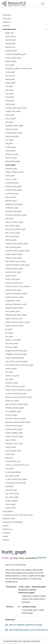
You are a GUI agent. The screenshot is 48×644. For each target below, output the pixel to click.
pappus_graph (11, 197)
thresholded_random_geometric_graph (19, 365)
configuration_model (13, 301)
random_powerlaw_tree (14, 283)
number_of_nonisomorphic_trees (17, 465)
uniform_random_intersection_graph (18, 390)
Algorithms (7, 22)
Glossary (6, 540)
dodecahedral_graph (13, 161)
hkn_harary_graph (12, 497)
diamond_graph (11, 158)
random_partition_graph (14, 433)
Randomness (8, 529)
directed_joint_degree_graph (16, 483)
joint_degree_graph (12, 476)
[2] (16, 582)
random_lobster (11, 276)
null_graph (9, 86)
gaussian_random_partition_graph (18, 422)
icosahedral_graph (12, 183)
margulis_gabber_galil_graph (16, 108)
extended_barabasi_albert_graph (17, 265)
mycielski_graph (11, 490)
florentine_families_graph (14, 408)
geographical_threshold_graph (16, 351)
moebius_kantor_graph (14, 190)
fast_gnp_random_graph (14, 222)
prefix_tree (9, 458)
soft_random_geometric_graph (16, 361)
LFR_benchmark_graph (14, 426)
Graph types (7, 19)
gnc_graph (9, 336)
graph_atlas (10, 33)
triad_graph (10, 469)
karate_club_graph (12, 401)
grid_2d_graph (11, 118)
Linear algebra (8, 511)
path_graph (10, 90)
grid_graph (9, 122)
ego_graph (9, 379)
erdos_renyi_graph (12, 236)
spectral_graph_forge (13, 451)
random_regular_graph (14, 254)
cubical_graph (10, 151)
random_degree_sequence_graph (18, 322)
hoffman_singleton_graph (15, 172)
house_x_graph (11, 179)
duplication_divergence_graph (16, 293)
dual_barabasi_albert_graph (16, 261)
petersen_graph (11, 201)
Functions (6, 26)
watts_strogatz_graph (13, 247)
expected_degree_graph (14, 308)
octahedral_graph (12, 193)
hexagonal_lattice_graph (14, 126)
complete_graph (11, 51)
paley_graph (10, 115)
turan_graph (10, 101)
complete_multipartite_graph (16, 54)
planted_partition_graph (14, 429)
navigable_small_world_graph (16, 354)
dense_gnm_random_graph (15, 229)
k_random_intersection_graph (16, 394)
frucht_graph (10, 165)
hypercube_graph (12, 129)
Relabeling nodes (9, 519)
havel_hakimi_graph (13, 311)
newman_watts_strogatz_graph (17, 244)
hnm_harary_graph (12, 493)
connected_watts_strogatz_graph (17, 251)
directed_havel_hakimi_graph (16, 315)
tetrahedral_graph (12, 208)
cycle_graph (10, 65)
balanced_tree (11, 40)
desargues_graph (12, 154)
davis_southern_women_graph (17, 404)
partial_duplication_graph (14, 297)
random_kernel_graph (13, 272)
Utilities (5, 536)
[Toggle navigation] (43, 4)
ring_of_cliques (11, 440)
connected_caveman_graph (15, 418)
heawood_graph (11, 169)
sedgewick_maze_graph (14, 204)
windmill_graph (11, 447)
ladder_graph (10, 79)
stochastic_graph (12, 383)
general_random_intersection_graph (18, 397)
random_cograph (12, 501)
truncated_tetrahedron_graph (16, 215)
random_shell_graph (13, 279)
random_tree (10, 454)
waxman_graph (11, 369)
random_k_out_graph (13, 340)
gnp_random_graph (13, 226)
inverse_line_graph (12, 376)
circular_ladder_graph (13, 58)
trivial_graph (10, 97)
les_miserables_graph (13, 411)
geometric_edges (12, 347)
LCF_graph (10, 140)
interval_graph (11, 504)
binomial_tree (10, 47)
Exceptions (7, 533)
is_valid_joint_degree (13, 472)
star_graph (9, 94)
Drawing (6, 526)
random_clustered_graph (14, 326)
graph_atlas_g (11, 36)
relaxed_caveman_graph (14, 436)
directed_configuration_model (16, 304)
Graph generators (10, 29)
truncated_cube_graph (14, 211)
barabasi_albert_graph (14, 258)
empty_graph (10, 72)
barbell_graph (10, 43)
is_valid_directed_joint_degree (16, 479)
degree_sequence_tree (14, 319)
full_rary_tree (10, 76)
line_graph (9, 372)
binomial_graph (11, 240)
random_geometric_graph (15, 358)
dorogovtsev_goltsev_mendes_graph (19, 68)
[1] (20, 576)
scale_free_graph (12, 343)
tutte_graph (10, 218)
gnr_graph (9, 333)
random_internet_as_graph (15, 386)
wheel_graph (10, 104)
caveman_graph (11, 415)
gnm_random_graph (13, 233)
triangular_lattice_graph (14, 133)
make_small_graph (12, 136)
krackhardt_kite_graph (13, 186)
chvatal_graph (11, 147)
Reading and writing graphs (13, 522)
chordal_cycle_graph (13, 111)
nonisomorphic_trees (13, 461)
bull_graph (9, 143)
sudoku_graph (11, 508)
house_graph (10, 176)
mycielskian (10, 486)
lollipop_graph (10, 83)
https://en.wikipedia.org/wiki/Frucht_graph (26, 625)
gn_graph (9, 329)
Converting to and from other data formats (18, 515)
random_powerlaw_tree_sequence (18, 286)
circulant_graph (11, 61)
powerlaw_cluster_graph (14, 268)
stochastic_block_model (14, 444)
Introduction (7, 15)
